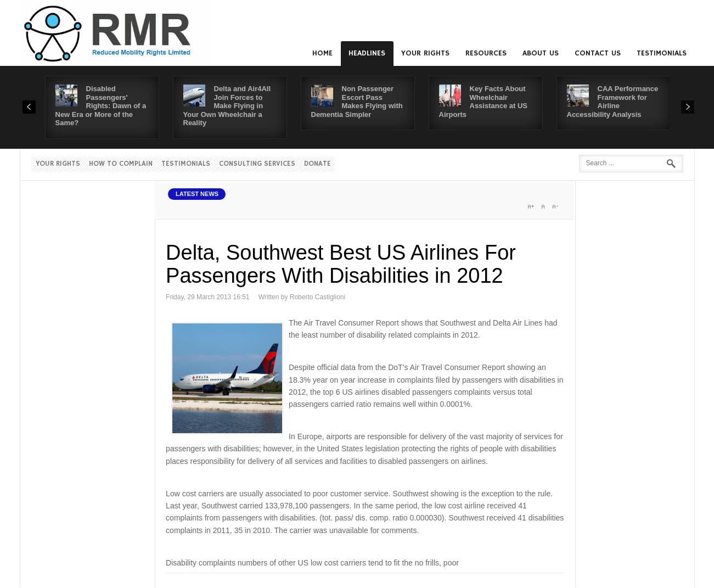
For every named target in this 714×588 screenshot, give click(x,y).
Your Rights (425, 53)
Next (688, 107)
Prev (29, 107)
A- (555, 206)
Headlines (367, 53)
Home (322, 53)
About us (541, 53)
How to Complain (121, 164)
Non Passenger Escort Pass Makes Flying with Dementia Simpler (357, 102)
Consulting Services (257, 164)
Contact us (598, 53)
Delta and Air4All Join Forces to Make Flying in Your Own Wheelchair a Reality (227, 106)
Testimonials (662, 53)
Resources (486, 53)
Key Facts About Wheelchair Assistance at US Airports (484, 102)
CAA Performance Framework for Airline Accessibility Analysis (613, 102)
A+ (531, 206)
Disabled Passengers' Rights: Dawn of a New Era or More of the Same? (101, 106)
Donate (317, 164)
